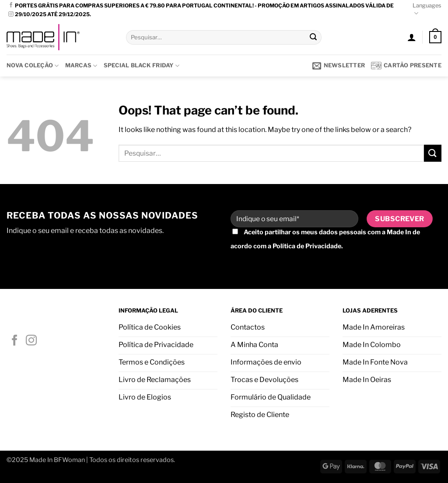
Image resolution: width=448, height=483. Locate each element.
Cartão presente (406, 66)
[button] (412, 37)
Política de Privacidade (307, 246)
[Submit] (314, 37)
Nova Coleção (33, 66)
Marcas (81, 66)
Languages (427, 10)
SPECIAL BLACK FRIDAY (142, 66)
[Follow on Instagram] (11, 14)
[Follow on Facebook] (11, 5)
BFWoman (69, 460)
